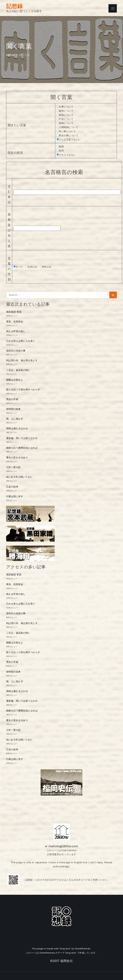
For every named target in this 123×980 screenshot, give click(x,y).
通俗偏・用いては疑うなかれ (22, 438)
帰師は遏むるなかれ (17, 428)
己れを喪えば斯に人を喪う (21, 341)
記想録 (14, 6)
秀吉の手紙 (12, 399)
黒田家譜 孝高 (14, 312)
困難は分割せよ (15, 380)
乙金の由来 (12, 487)
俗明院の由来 (13, 409)
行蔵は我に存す (15, 496)
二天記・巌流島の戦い (18, 370)
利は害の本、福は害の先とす (22, 360)
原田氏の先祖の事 (16, 351)
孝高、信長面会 (15, 322)
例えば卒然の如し (16, 331)
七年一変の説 (13, 467)
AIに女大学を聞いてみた (19, 477)
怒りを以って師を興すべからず (23, 390)
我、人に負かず (15, 419)
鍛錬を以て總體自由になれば (22, 448)
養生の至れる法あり (17, 458)
